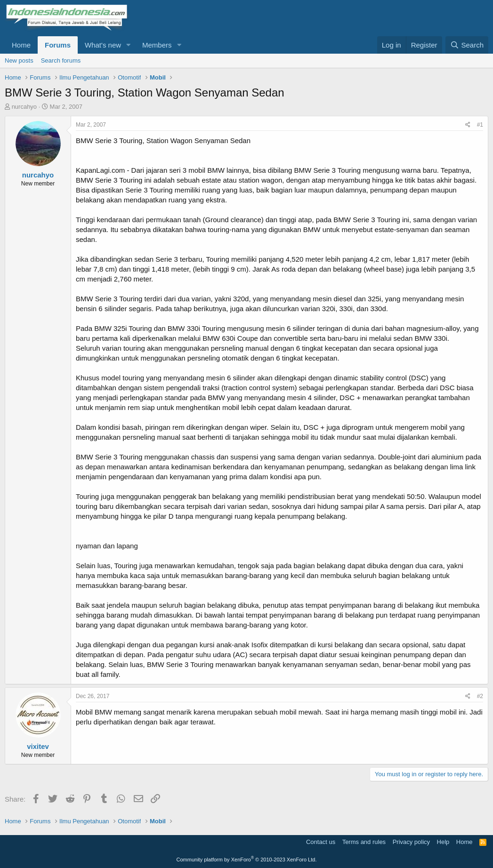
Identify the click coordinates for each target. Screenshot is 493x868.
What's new (103, 45)
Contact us (321, 842)
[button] (129, 45)
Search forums (61, 60)
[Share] (468, 125)
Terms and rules (364, 842)
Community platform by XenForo (247, 860)
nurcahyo (24, 107)
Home (21, 45)
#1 (480, 125)
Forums (58, 45)
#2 (480, 696)
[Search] (467, 45)
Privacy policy (411, 842)
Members (157, 45)
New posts (19, 60)
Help (443, 842)
